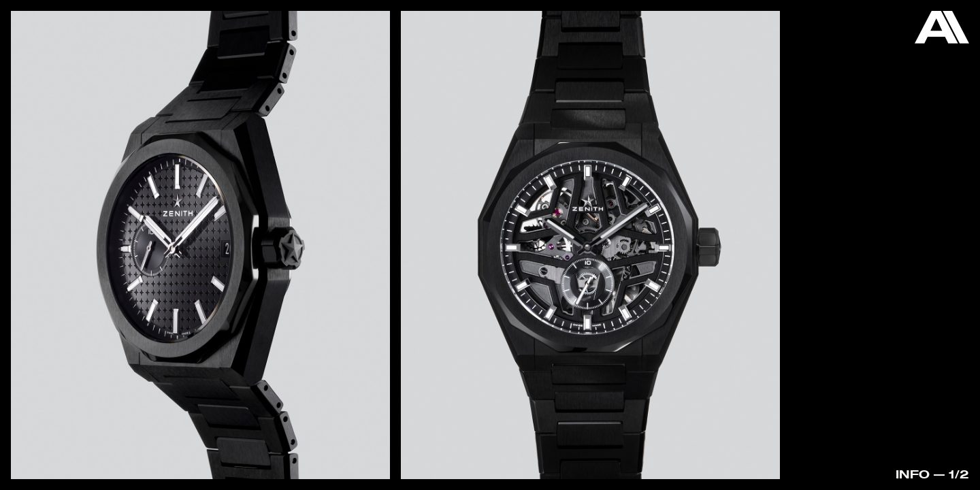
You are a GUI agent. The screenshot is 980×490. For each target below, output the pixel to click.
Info (913, 474)
